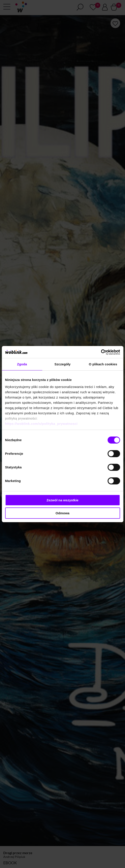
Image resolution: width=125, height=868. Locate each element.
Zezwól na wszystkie (63, 500)
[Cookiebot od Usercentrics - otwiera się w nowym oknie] (101, 352)
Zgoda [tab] (22, 364)
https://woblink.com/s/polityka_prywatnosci (41, 424)
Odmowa (62, 513)
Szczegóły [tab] (62, 364)
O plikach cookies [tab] (103, 364)
